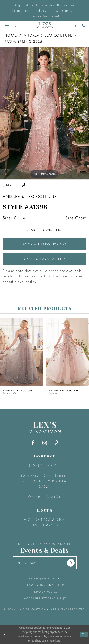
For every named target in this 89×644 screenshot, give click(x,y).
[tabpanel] (44, 113)
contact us (41, 276)
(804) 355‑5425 (44, 465)
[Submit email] (71, 563)
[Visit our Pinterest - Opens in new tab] (56, 443)
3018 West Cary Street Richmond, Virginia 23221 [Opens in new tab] (44, 481)
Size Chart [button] (76, 218)
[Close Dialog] (4, 634)
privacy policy (45, 592)
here (58, 641)
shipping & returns (45, 578)
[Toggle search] (14, 25)
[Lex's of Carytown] (45, 25)
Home (11, 35)
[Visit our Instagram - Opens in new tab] (44, 443)
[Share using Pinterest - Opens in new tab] (23, 185)
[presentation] (21, 352)
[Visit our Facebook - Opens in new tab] (33, 443)
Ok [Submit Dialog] (84, 634)
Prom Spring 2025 (23, 41)
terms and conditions (45, 585)
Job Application (44, 497)
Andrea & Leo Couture (48, 35)
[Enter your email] (45, 563)
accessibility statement (45, 598)
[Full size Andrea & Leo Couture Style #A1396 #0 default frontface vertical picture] (44, 113)
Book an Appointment (45, 244)
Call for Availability (45, 259)
